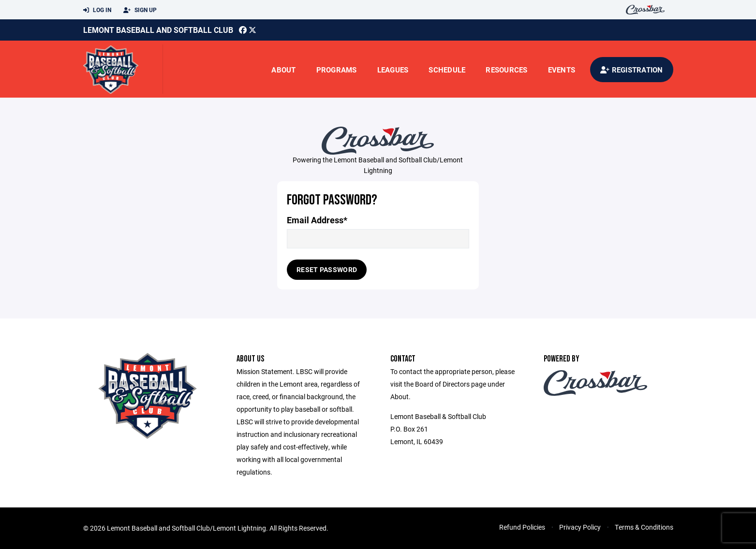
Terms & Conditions (644, 527)
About (283, 70)
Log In (97, 10)
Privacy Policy (580, 527)
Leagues (393, 70)
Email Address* (317, 220)
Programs (337, 70)
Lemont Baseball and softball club (158, 30)
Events (562, 70)
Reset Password (327, 269)
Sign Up (140, 10)
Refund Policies (522, 527)
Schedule (447, 70)
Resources (506, 70)
